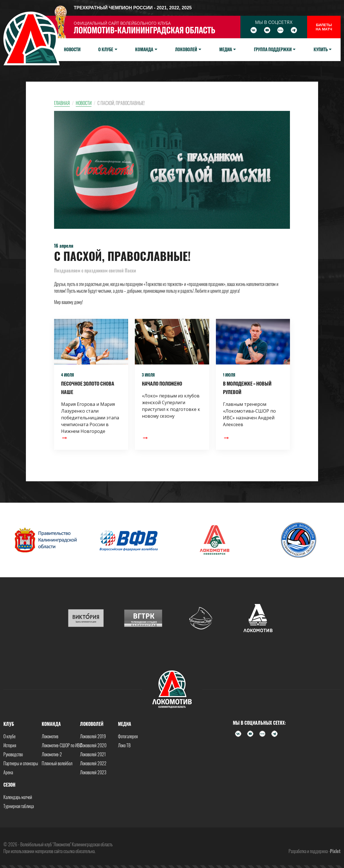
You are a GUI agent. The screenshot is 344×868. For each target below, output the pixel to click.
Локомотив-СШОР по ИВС (62, 745)
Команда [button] (144, 49)
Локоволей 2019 (93, 736)
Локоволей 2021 (93, 754)
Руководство (13, 754)
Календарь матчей (18, 797)
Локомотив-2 (52, 754)
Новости (72, 49)
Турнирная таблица (19, 806)
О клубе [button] (106, 49)
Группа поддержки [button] (273, 49)
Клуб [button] (9, 724)
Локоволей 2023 (93, 772)
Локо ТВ (124, 745)
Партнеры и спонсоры (21, 763)
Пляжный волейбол (57, 763)
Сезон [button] (9, 785)
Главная (62, 103)
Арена (8, 772)
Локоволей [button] (186, 49)
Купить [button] (321, 49)
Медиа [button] (226, 49)
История (10, 745)
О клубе (9, 736)
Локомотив (50, 736)
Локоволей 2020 (93, 745)
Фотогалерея (128, 736)
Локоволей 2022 (93, 763)
